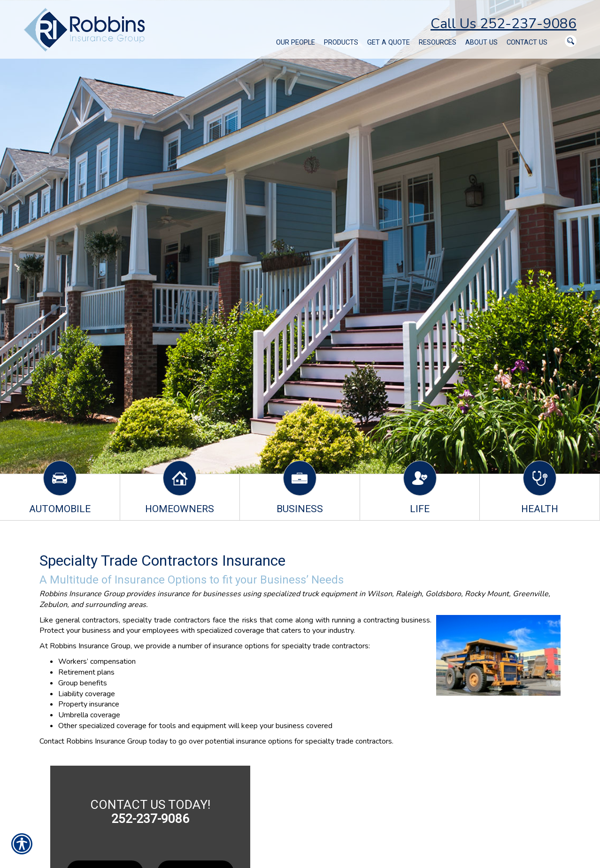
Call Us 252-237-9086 (504, 24)
